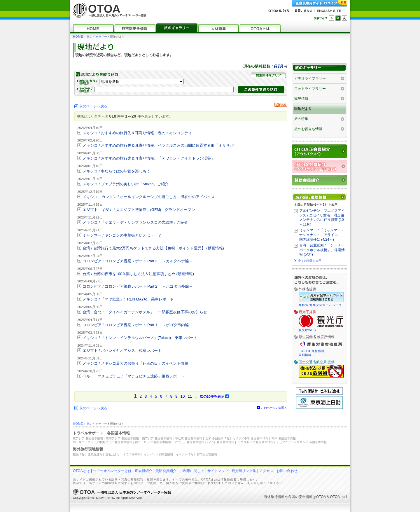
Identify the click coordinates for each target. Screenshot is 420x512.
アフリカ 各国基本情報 (189, 442)
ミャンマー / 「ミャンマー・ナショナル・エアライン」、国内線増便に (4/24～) (322, 235)
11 (190, 396)
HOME (78, 37)
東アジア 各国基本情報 (88, 438)
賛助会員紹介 (166, 471)
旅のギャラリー (97, 37)
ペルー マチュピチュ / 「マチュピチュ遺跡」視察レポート (133, 376)
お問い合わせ (287, 471)
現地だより (303, 109)
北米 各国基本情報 (217, 438)
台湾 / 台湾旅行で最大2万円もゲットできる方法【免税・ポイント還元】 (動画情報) (153, 248)
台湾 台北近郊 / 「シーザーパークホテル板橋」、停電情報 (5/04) (322, 250)
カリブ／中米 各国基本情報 (250, 438)
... (195, 396)
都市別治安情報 (207, 454)
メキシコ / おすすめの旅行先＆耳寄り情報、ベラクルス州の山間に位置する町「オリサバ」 (160, 145)
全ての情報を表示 (310, 261)
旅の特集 (301, 119)
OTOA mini (339, 497)
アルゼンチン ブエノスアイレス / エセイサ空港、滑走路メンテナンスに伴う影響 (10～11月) (322, 217)
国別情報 (305, 355)
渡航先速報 (95, 454)
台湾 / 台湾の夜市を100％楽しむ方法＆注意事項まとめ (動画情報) (138, 274)
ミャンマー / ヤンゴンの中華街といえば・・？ (122, 235)
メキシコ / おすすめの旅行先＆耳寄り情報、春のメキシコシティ (137, 133)
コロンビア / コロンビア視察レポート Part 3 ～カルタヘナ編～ (138, 261)
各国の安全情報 (300, 497)
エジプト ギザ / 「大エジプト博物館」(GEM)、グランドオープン (139, 210)
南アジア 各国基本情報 (157, 438)
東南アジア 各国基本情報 (122, 438)
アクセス (266, 471)
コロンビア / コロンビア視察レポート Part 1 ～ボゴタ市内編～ (138, 325)
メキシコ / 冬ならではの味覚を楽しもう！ (118, 171)
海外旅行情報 (274, 497)
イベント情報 (185, 454)
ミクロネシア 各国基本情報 (255, 442)
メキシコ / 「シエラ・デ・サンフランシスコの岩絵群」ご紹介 (135, 222)
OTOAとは (81, 471)
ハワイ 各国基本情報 (221, 442)
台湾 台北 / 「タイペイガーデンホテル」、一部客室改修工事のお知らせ (145, 312)
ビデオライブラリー (310, 78)
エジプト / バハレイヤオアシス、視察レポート (122, 351)
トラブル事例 (132, 454)
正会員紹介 (143, 471)
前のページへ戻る (93, 106)
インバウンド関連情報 (158, 454)
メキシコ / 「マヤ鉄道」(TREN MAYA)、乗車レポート (128, 299)
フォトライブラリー (310, 89)
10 (182, 396)
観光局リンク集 (244, 471)
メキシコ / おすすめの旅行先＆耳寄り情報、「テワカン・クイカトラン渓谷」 (149, 158)
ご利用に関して (192, 471)
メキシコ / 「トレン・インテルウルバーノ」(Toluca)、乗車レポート (140, 338)
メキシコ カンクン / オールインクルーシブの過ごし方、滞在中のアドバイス (149, 197)
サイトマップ (218, 471)
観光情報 (301, 99)
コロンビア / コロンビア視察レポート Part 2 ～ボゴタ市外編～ (138, 286)
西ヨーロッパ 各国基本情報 (153, 442)
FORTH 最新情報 (311, 351)
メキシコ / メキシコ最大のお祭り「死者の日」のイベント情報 (135, 363)
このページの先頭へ (274, 408)
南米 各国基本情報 (284, 438)
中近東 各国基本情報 (189, 438)
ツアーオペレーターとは (112, 471)
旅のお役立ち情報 (308, 129)
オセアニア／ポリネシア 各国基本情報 (301, 442)
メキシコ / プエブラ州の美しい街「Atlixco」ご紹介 (126, 184)
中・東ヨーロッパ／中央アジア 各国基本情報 (103, 442)
